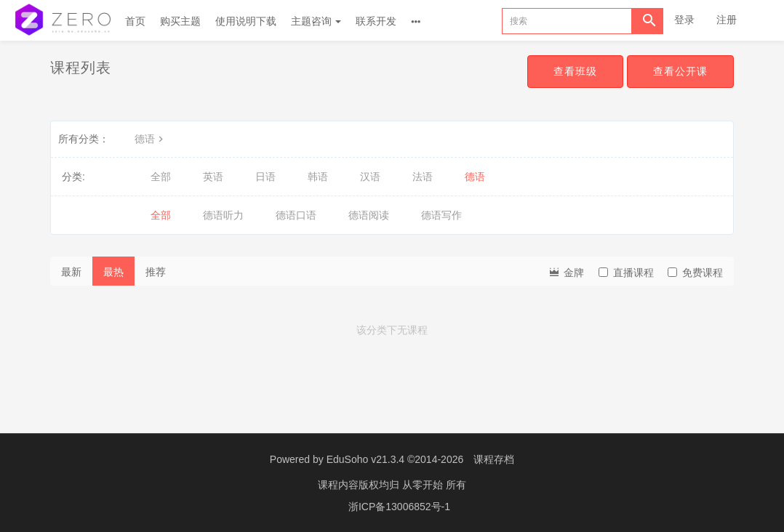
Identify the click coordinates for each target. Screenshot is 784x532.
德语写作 (441, 215)
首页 (135, 21)
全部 (161, 177)
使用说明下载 (246, 21)
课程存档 (494, 459)
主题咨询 (316, 21)
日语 (265, 177)
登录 (684, 20)
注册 (727, 20)
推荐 (156, 272)
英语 (213, 177)
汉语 (370, 177)
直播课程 (626, 273)
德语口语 (296, 215)
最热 (113, 272)
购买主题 (180, 21)
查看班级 (575, 71)
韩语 (318, 177)
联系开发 (376, 21)
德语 (151, 139)
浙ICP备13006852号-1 (399, 507)
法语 (423, 177)
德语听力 (223, 215)
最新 (71, 272)
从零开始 (424, 485)
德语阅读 (369, 215)
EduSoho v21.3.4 (365, 459)
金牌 (566, 271)
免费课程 (695, 273)
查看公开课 (680, 71)
